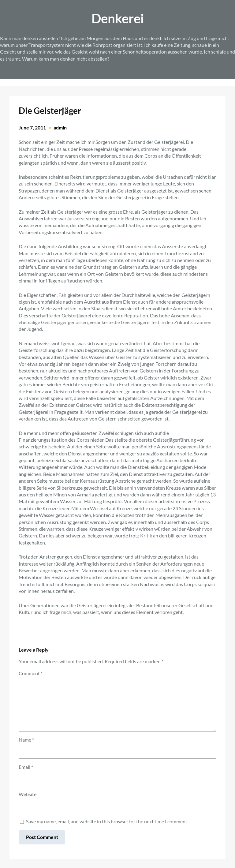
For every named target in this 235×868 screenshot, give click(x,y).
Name (26, 740)
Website (28, 794)
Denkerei (118, 18)
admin (60, 127)
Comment (31, 673)
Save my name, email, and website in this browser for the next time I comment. (107, 821)
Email (26, 767)
